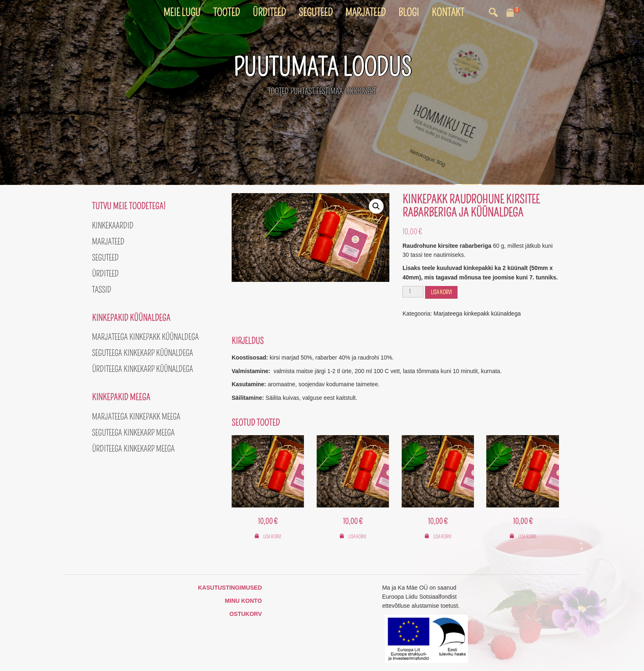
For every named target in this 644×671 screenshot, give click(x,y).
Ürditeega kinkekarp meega (133, 449)
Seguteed (316, 13)
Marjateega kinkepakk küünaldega (477, 314)
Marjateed (366, 13)
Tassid (102, 290)
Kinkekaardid (113, 226)
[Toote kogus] (413, 292)
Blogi (409, 13)
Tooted (227, 13)
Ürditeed (269, 13)
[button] (376, 206)
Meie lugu (182, 13)
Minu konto (244, 601)
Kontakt (448, 13)
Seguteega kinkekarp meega (133, 433)
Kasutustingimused (230, 588)
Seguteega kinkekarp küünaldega (143, 353)
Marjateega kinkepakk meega (136, 417)
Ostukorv (245, 614)
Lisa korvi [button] (272, 537)
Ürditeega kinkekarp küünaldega (143, 369)
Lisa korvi (441, 292)
